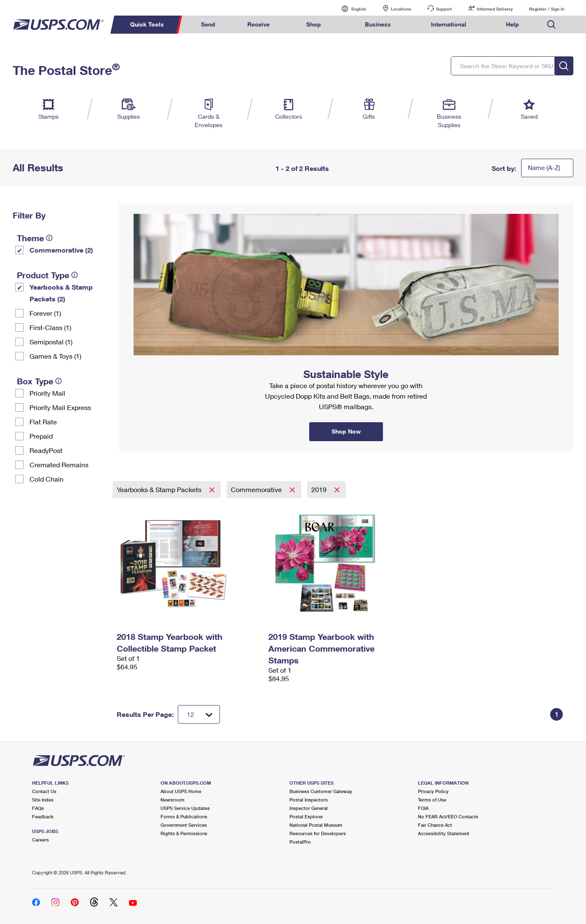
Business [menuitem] (378, 24)
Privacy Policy (433, 791)
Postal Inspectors (309, 800)
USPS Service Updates (185, 808)
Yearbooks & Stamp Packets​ (160, 489)
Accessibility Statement (444, 833)
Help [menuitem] (512, 24)
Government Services (184, 825)
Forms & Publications (184, 816)
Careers (40, 840)
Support (444, 9)
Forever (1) (45, 313)
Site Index (43, 800)
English (350, 9)
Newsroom (173, 800)
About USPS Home (181, 791)
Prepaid (41, 436)
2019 (320, 489)
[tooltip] (49, 238)
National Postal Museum (316, 825)
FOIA (423, 808)
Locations (401, 9)
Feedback (43, 816)
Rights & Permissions (184, 833)
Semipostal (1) (51, 342)
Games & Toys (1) (55, 356)
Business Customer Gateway (321, 791)
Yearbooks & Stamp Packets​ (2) (61, 293)
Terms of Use (432, 800)
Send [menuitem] (208, 24)
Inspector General (309, 808)
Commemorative (257, 489)
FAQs (38, 808)
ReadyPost (46, 450)
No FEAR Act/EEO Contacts (448, 816)
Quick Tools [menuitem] (147, 24)
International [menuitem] (449, 24)
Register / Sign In (547, 9)
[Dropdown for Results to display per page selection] (199, 714)
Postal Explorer (306, 816)
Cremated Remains (59, 465)
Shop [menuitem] (314, 24)
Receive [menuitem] (258, 24)
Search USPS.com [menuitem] (551, 25)
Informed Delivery (495, 9)
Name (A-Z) (544, 168)
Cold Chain (47, 479)
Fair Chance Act (435, 825)
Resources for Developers (318, 833)
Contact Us (44, 791)
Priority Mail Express (60, 407)
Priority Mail (47, 393)
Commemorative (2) (61, 250)
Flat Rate (43, 422)
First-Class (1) (50, 327)
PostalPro (300, 842)
